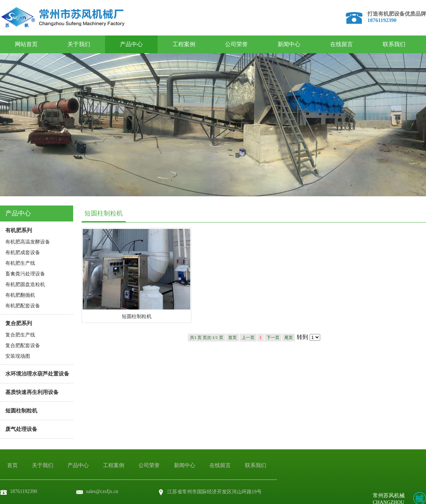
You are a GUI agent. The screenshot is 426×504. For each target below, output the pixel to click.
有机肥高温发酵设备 (28, 242)
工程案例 (184, 44)
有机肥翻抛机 (20, 295)
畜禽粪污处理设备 (25, 274)
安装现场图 (18, 356)
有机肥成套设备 (23, 253)
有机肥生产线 (20, 263)
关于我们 (79, 44)
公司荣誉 (236, 44)
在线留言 (342, 44)
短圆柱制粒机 (21, 411)
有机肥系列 (19, 230)
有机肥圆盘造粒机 (25, 284)
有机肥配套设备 (23, 306)
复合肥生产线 (20, 335)
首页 (12, 465)
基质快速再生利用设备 (32, 392)
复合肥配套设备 (23, 346)
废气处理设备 (21, 429)
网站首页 (26, 44)
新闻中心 (289, 44)
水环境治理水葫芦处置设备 (37, 374)
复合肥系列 (19, 323)
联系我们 (394, 44)
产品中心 (131, 44)
